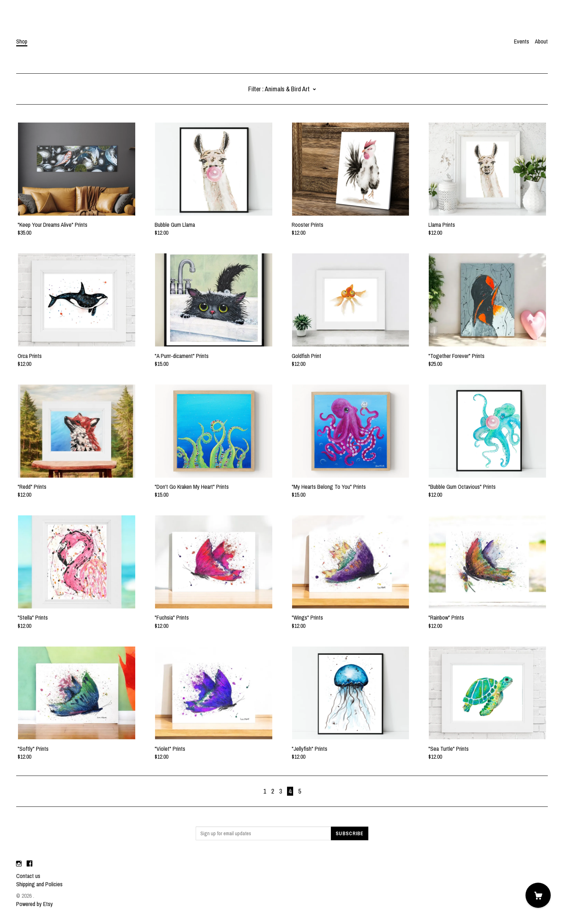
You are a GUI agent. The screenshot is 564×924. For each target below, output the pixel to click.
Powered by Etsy (35, 904)
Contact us (28, 876)
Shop (22, 41)
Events (522, 41)
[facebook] (29, 864)
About (541, 41)
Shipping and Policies (39, 884)
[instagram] (19, 864)
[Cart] (538, 895)
